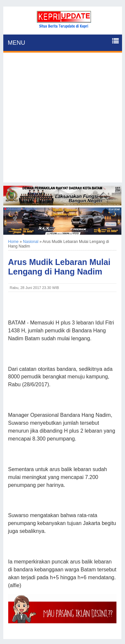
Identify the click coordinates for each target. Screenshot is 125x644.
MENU (17, 43)
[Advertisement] (63, 120)
